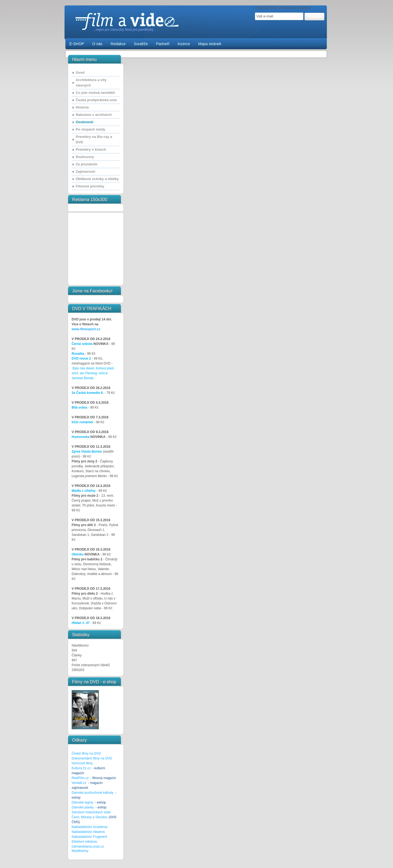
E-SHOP (77, 44)
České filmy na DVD (86, 753)
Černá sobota (82, 344)
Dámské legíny (83, 802)
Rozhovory (85, 157)
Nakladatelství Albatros (88, 832)
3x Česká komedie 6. (88, 393)
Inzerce (184, 44)
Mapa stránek (210, 44)
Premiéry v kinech (91, 149)
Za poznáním (86, 164)
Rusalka (78, 354)
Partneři (163, 44)
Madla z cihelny (84, 491)
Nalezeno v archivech (94, 115)
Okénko (78, 554)
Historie (82, 107)
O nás (97, 44)
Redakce (118, 44)
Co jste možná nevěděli (95, 93)
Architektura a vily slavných (91, 83)
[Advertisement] (88, 249)
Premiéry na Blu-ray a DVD (94, 139)
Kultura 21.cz (81, 768)
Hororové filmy (82, 763)
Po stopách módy (90, 129)
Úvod (80, 72)
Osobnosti (84, 122)
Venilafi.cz (79, 783)
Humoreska (80, 437)
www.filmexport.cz (86, 329)
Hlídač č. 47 (81, 623)
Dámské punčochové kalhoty (92, 793)
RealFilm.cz (80, 778)
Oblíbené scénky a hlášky (97, 179)
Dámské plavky (83, 807)
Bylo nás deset (83, 368)
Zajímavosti (86, 172)
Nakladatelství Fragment (89, 837)
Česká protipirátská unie (96, 100)
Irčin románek (82, 422)
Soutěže (141, 44)
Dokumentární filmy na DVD (92, 758)
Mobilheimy (80, 851)
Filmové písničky (90, 186)
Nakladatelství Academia (89, 827)
